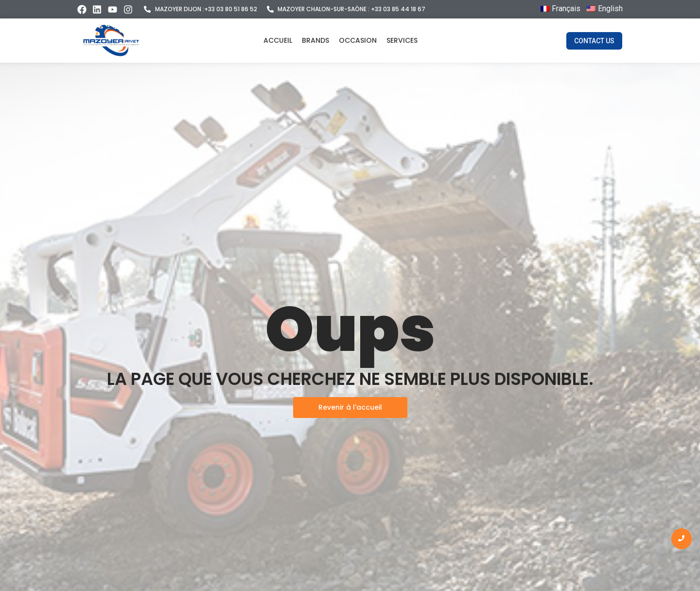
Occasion (358, 40)
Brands (315, 40)
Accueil (278, 40)
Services (402, 40)
